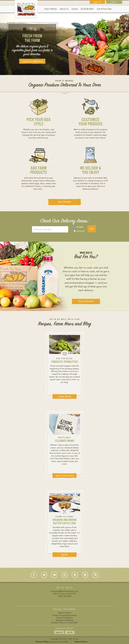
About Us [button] (64, 9)
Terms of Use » (81, 642)
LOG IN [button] (70, 632)
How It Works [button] (51, 9)
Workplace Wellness (64, 620)
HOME (79, 227)
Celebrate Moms (65, 441)
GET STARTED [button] (65, 202)
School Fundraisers (65, 618)
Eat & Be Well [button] (87, 9)
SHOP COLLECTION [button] (64, 476)
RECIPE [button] (65, 555)
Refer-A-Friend (65, 613)
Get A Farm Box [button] (104, 9)
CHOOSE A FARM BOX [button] (32, 61)
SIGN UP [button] (59, 632)
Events (75, 9)
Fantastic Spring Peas (65, 362)
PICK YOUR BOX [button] (86, 301)
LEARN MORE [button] (65, 397)
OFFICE (79, 231)
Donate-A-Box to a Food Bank (64, 622)
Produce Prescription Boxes (64, 615)
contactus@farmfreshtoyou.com (64, 591)
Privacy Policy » (43, 642)
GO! (92, 229)
